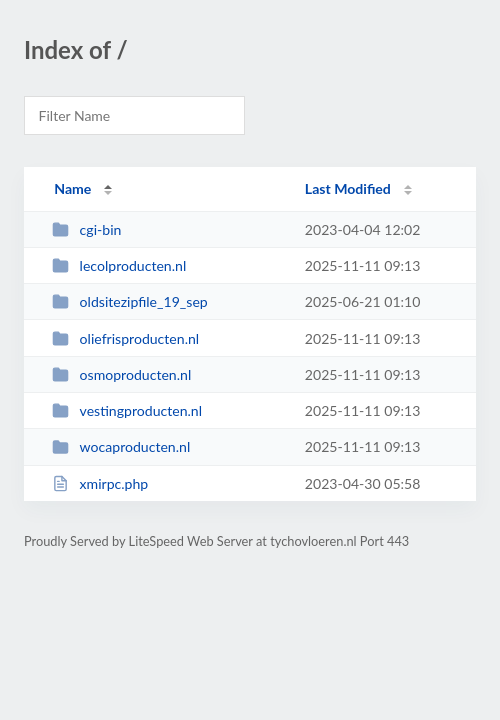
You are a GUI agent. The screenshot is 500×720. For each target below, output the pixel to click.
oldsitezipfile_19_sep (130, 301)
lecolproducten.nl (119, 265)
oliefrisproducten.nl (125, 338)
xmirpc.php (100, 483)
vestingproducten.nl (127, 410)
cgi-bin (86, 229)
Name (72, 188)
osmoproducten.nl (121, 374)
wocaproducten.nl (121, 446)
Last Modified (348, 188)
